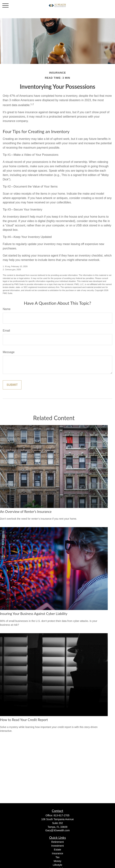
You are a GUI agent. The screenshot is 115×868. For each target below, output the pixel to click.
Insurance (57, 853)
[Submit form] (12, 385)
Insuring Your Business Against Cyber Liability (34, 614)
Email (6, 331)
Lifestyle (57, 865)
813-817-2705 (61, 815)
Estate (57, 850)
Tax (57, 857)
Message (9, 352)
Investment (57, 846)
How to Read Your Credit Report (24, 720)
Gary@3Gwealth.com (57, 830)
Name (7, 309)
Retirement (57, 842)
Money (57, 861)
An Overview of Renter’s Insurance (26, 512)
